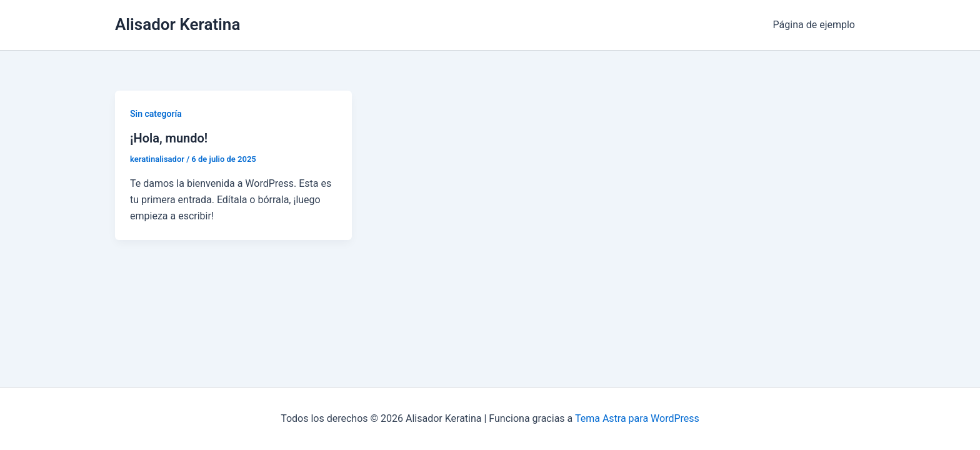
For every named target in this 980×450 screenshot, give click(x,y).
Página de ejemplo (814, 25)
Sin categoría (156, 114)
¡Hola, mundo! (169, 138)
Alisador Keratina (177, 24)
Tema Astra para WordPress (637, 418)
